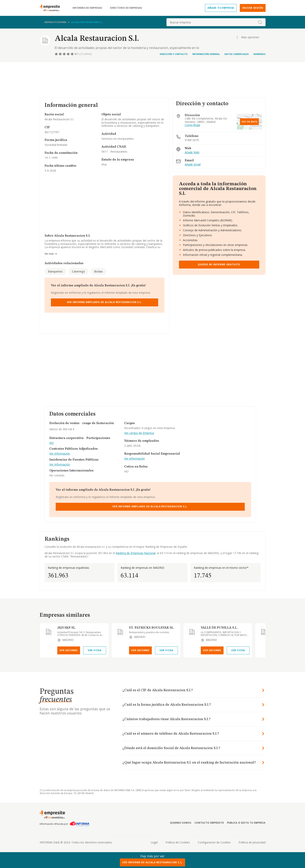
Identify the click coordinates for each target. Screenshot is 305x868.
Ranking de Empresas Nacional (136, 553)
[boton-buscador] (260, 22)
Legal (154, 842)
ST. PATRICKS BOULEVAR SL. (152, 628)
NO (52, 443)
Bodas (98, 271)
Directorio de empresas (126, 8)
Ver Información (60, 454)
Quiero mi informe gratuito (219, 264)
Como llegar (193, 125)
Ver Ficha (95, 650)
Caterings (78, 271)
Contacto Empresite (209, 823)
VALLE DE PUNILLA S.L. (219, 628)
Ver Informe (69, 650)
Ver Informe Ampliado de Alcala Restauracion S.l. (105, 302)
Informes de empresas (87, 8)
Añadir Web (192, 152)
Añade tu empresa (221, 8)
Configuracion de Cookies (214, 842)
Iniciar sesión (253, 8)
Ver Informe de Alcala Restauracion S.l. (153, 862)
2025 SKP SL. (67, 628)
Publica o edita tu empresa (246, 823)
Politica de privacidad (252, 842)
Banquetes (55, 271)
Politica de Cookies (178, 842)
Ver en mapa (250, 122)
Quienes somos (181, 823)
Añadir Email (193, 165)
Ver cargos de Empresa (139, 433)
